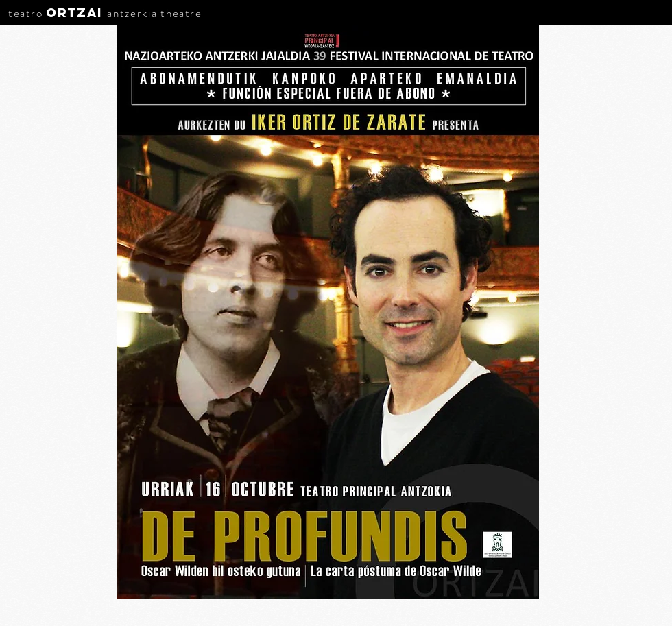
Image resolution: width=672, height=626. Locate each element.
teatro (26, 13)
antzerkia (132, 13)
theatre (181, 13)
